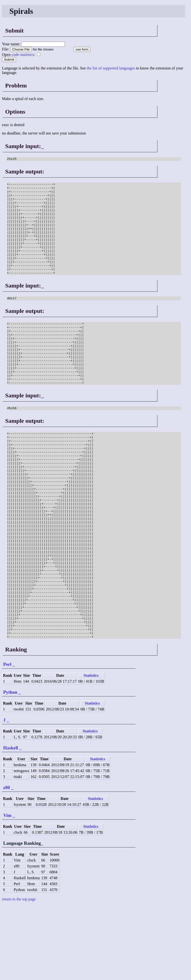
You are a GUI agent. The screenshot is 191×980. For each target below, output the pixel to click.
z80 (7, 862)
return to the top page (19, 974)
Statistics (91, 750)
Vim (7, 890)
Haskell (11, 822)
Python (10, 767)
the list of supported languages (111, 68)
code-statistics (23, 55)
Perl (7, 739)
